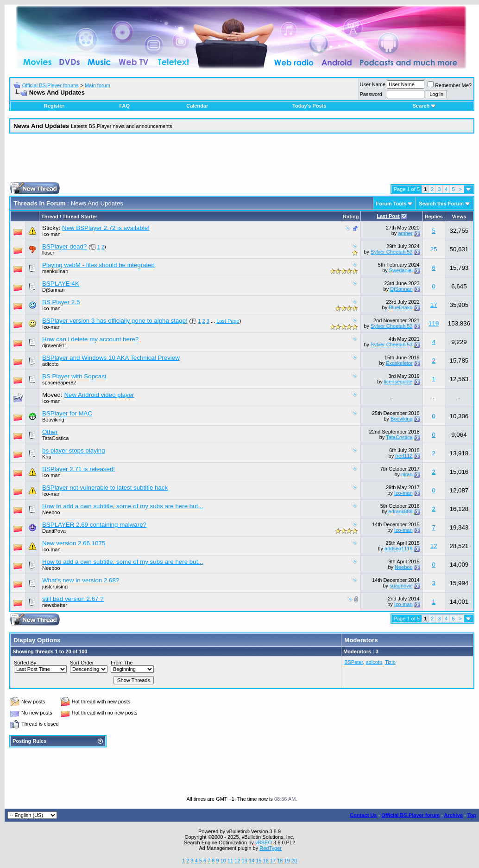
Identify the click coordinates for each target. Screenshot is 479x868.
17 (434, 305)
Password (371, 94)
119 (434, 323)
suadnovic (401, 586)
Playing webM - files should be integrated (98, 265)
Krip (47, 457)
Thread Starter (80, 217)
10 (223, 861)
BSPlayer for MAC (67, 413)
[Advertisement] (242, 161)
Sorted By (25, 663)
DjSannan (53, 290)
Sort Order (82, 663)
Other (50, 432)
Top (472, 815)
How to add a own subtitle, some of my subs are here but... (123, 506)
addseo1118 (399, 549)
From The (122, 663)
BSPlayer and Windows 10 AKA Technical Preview (111, 358)
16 (266, 861)
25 (434, 249)
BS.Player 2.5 (61, 302)
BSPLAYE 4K (61, 284)
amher (405, 233)
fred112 (404, 456)
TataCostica (55, 438)
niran (407, 474)
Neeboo (51, 512)
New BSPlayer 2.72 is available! (106, 228)
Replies (434, 217)
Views (459, 217)
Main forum (98, 85)
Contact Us (363, 815)
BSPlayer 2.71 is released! (79, 469)
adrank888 (401, 511)
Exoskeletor (399, 363)
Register (54, 106)
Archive (454, 815)
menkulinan (55, 271)
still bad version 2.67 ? (73, 599)
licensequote (398, 382)
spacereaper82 (59, 383)
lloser (48, 253)
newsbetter (55, 605)
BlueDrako (400, 307)
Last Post (388, 216)
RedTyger (271, 848)
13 (245, 861)
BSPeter (353, 662)
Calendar (197, 106)
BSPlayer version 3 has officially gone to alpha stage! (115, 321)
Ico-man (51, 234)
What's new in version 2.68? (81, 580)
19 (287, 861)
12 (434, 546)
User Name (373, 84)
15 (258, 861)
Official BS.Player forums (50, 85)
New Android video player (99, 395)
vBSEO (264, 842)
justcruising (55, 587)
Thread (50, 217)
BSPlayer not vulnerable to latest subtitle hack (105, 488)
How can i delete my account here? (90, 339)
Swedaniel (401, 270)
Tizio (390, 662)
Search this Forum (441, 204)
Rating (351, 217)
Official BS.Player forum (410, 815)
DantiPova (54, 531)
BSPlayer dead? (64, 246)
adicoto (50, 364)
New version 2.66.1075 (74, 543)
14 (252, 861)
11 (230, 861)
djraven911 (55, 345)
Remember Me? (450, 85)
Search (424, 106)
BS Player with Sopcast (74, 376)
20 (294, 861)
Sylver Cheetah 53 (392, 252)
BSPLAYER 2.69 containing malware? (94, 525)
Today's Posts (309, 106)
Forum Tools (391, 204)
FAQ (124, 106)
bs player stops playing (74, 450)
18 (280, 861)
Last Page (228, 321)
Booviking (53, 420)
